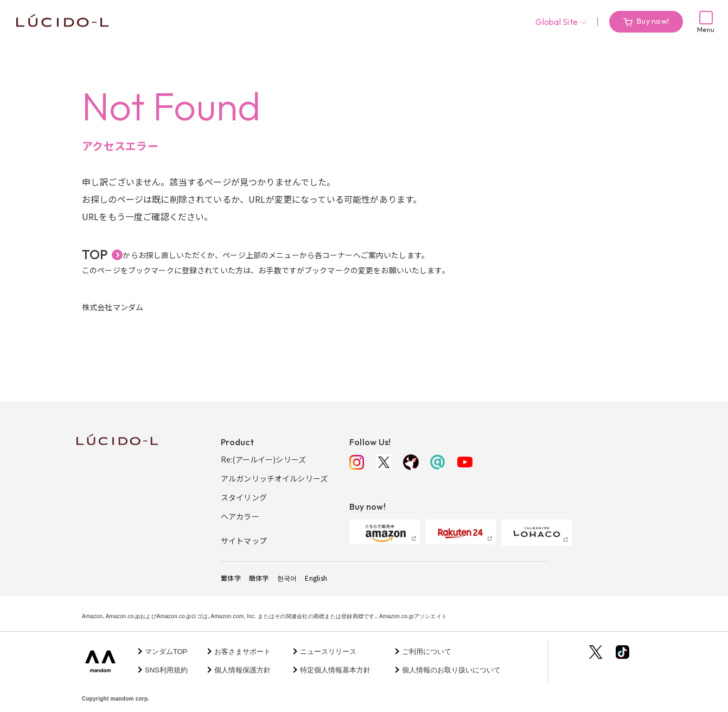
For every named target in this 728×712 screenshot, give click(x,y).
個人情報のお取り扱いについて (451, 670)
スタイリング (244, 497)
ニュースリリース (328, 652)
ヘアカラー (240, 516)
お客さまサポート (242, 652)
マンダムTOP (166, 652)
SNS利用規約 (166, 670)
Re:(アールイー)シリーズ (263, 459)
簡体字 (259, 578)
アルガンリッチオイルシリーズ (274, 478)
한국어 (287, 578)
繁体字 (231, 578)
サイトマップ (244, 541)
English (316, 578)
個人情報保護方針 (242, 670)
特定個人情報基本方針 (335, 670)
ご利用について (427, 652)
